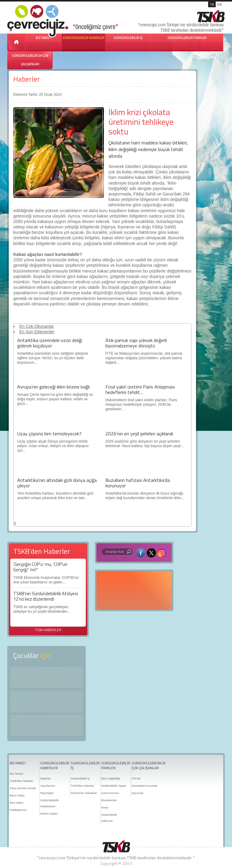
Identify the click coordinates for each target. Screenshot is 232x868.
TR (212, 4)
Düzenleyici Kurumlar (145, 786)
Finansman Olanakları (84, 793)
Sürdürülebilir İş (80, 779)
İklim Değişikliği (111, 779)
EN (219, 4)
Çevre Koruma (110, 793)
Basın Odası (17, 795)
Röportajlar (47, 793)
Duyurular (138, 793)
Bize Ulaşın (17, 803)
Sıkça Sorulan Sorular (23, 788)
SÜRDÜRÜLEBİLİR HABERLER (84, 38)
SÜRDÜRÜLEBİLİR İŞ (128, 38)
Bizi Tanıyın (17, 774)
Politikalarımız (18, 810)
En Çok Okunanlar (37, 326)
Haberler (27, 79)
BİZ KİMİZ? (18, 763)
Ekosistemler (109, 800)
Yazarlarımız (48, 786)
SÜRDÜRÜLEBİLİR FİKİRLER (187, 38)
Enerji (105, 808)
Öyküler (47, 702)
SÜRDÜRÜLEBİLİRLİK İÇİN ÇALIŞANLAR (30, 60)
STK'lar (136, 779)
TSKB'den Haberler (21, 781)
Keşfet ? (47, 678)
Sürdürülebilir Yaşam (114, 786)
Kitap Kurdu (47, 725)
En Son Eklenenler (37, 332)
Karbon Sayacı (49, 814)
